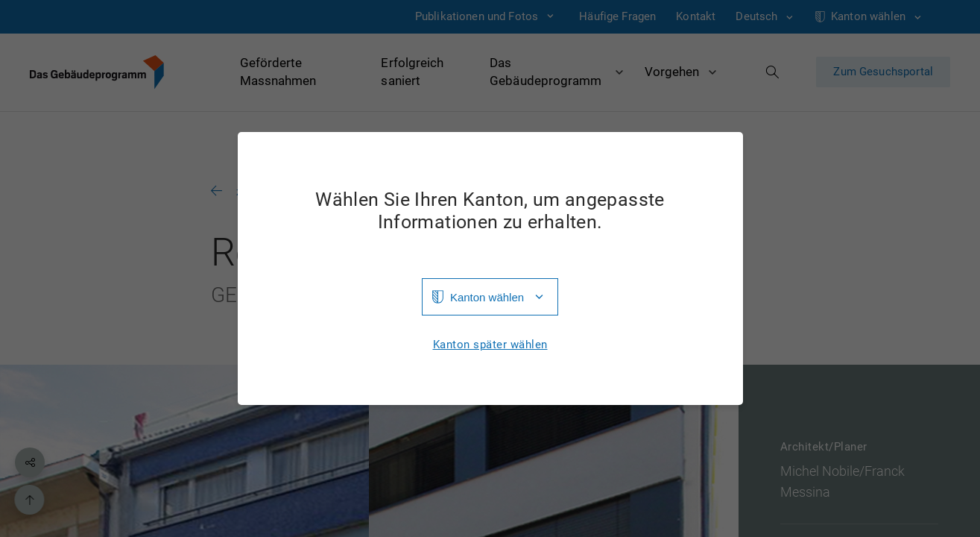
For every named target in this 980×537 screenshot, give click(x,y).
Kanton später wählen (490, 345)
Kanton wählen (487, 297)
